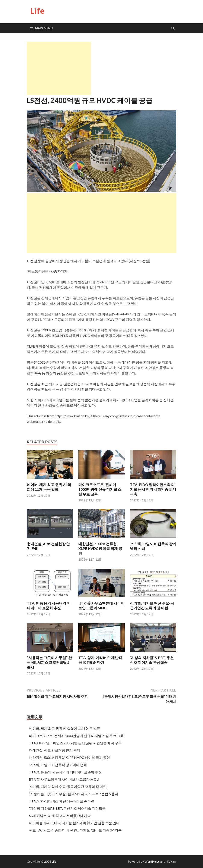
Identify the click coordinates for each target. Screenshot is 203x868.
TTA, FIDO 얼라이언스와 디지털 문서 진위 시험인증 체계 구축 (153, 489)
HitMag (171, 861)
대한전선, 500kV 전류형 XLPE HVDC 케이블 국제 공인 (100, 549)
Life (37, 11)
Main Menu (44, 28)
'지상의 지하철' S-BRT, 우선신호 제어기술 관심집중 (152, 660)
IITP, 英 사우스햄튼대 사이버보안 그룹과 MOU (101, 606)
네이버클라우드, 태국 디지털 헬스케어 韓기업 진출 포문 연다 (74, 823)
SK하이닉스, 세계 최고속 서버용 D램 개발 (60, 816)
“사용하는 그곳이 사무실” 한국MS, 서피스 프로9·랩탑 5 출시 (49, 662)
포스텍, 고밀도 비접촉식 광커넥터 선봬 (58, 765)
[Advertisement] (59, 68)
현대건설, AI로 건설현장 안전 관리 (55, 750)
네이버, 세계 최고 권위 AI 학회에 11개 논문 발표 (49, 487)
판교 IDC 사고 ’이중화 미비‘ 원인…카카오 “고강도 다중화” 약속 (75, 830)
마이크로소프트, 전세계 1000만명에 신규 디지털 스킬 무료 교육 (100, 489)
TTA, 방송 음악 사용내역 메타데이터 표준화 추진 (49, 606)
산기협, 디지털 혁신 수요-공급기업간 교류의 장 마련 (152, 606)
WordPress (152, 861)
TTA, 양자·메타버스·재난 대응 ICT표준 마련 (101, 660)
